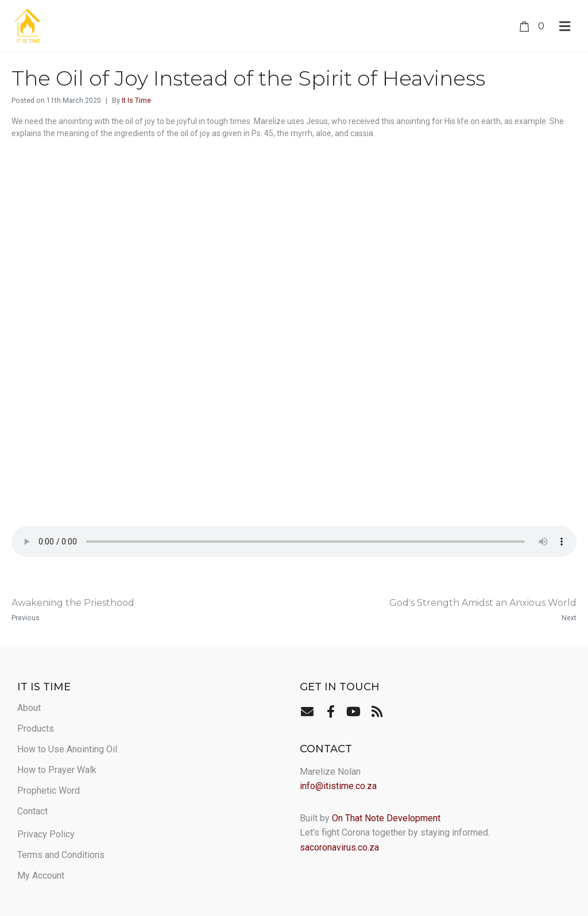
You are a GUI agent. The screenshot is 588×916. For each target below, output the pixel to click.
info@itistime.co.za (338, 786)
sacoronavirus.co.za (339, 847)
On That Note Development (386, 818)
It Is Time (136, 101)
